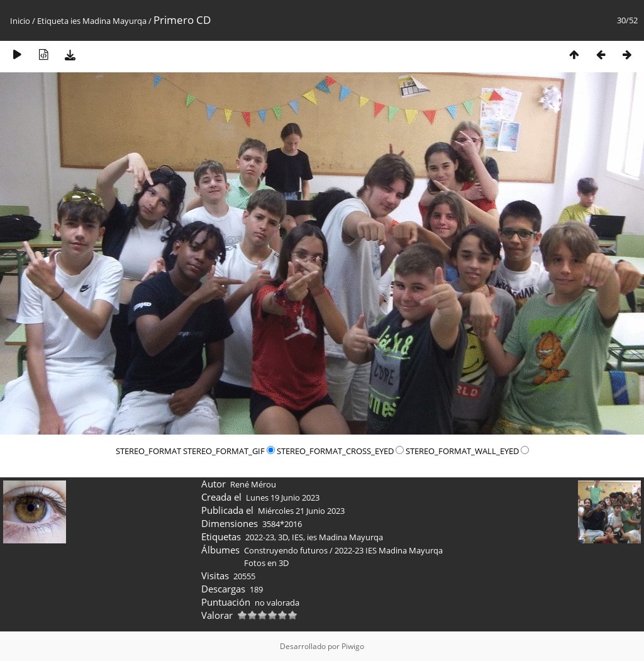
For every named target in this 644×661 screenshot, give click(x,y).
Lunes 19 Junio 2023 (283, 497)
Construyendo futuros (286, 550)
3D (283, 537)
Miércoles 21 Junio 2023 (301, 511)
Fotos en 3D (266, 563)
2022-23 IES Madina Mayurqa (389, 550)
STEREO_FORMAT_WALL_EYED (467, 451)
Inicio (20, 21)
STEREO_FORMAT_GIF (230, 451)
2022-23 (260, 537)
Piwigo (353, 646)
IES (297, 537)
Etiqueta (53, 21)
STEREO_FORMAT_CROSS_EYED (341, 451)
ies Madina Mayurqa (108, 21)
